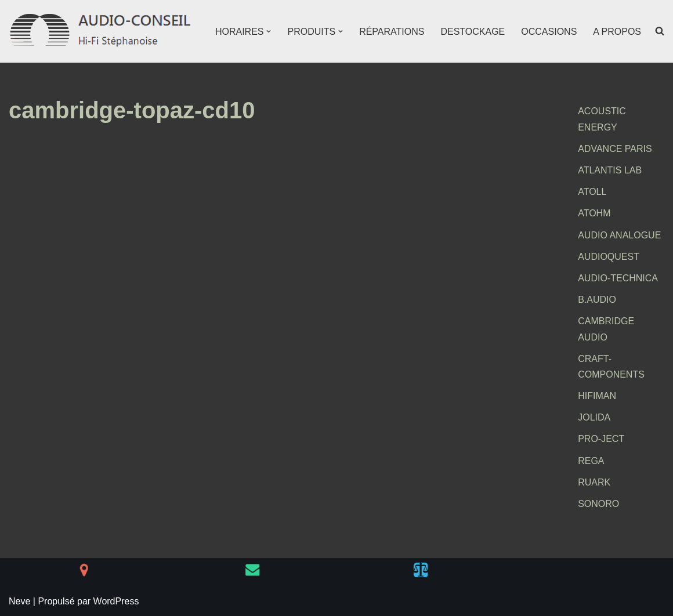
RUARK (594, 482)
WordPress (116, 601)
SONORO (598, 504)
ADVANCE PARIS (615, 149)
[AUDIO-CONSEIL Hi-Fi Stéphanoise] (102, 31)
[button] (269, 31)
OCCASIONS (549, 32)
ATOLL (592, 192)
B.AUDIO (597, 300)
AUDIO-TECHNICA (618, 278)
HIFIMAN (597, 396)
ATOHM (594, 213)
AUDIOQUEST (609, 257)
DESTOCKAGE (473, 32)
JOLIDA (594, 417)
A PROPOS (617, 32)
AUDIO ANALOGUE (619, 235)
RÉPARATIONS (392, 32)
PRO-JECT (601, 439)
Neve (19, 601)
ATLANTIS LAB (610, 170)
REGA (591, 461)
